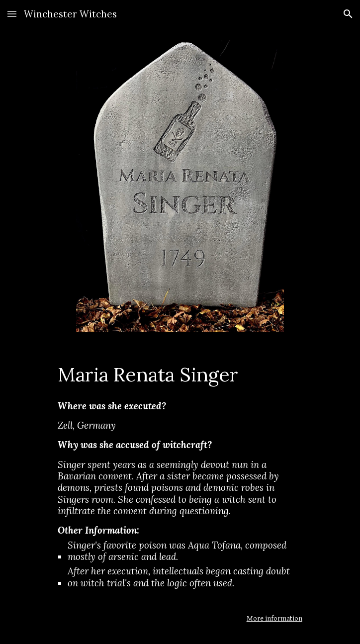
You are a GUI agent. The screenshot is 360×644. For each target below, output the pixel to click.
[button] (12, 14)
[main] (180, 374)
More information (274, 618)
